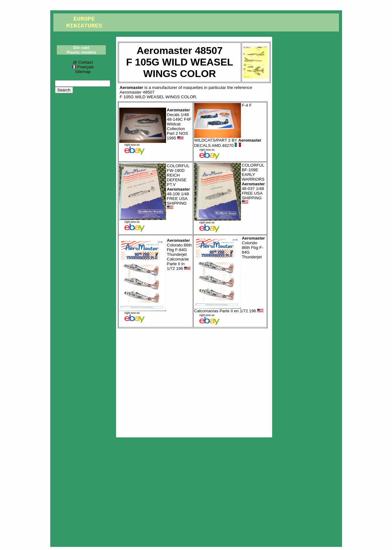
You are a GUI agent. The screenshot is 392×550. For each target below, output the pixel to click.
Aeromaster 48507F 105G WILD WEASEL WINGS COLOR (158, 95)
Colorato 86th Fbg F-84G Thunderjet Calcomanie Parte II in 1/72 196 (179, 254)
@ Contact (83, 62)
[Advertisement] (194, 381)
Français (83, 67)
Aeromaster (131, 88)
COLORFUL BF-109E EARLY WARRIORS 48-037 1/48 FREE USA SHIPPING (253, 184)
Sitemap (83, 72)
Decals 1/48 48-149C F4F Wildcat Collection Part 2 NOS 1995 (179, 124)
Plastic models (81, 52)
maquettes (193, 88)
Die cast (81, 48)
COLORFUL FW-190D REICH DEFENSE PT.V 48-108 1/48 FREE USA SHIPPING (179, 187)
